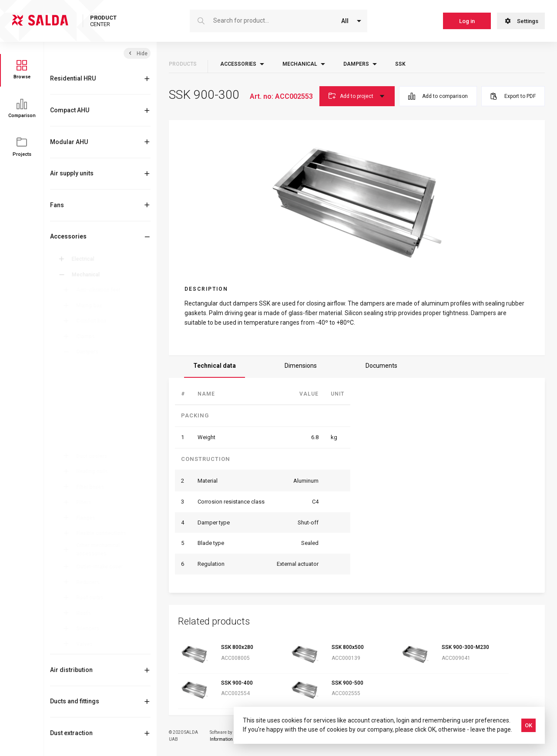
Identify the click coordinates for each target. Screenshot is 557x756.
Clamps (89, 336)
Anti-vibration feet (101, 290)
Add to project (357, 96)
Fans (57, 205)
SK (87, 376)
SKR (89, 430)
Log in (467, 21)
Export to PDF (513, 96)
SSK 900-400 (237, 683)
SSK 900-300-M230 (465, 647)
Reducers (91, 582)
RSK (89, 398)
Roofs (87, 613)
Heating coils (95, 471)
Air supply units (72, 173)
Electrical (84, 259)
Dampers (90, 352)
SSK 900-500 (347, 683)
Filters (87, 502)
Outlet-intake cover (102, 567)
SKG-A (92, 409)
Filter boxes (93, 487)
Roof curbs (93, 598)
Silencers (91, 628)
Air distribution (71, 670)
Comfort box (94, 321)
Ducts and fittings (75, 701)
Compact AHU (70, 110)
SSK (89, 441)
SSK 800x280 (237, 647)
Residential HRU (73, 78)
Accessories (68, 236)
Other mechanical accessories (101, 549)
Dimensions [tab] (301, 366)
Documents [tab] (381, 366)
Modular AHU (69, 142)
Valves (87, 644)
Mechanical (87, 275)
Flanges (89, 518)
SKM (89, 420)
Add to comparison (438, 96)
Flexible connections (104, 533)
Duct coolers (95, 456)
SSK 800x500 (348, 647)
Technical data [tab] (215, 366)
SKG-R (91, 387)
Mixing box (92, 306)
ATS (89, 365)
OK (528, 725)
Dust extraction (71, 733)
